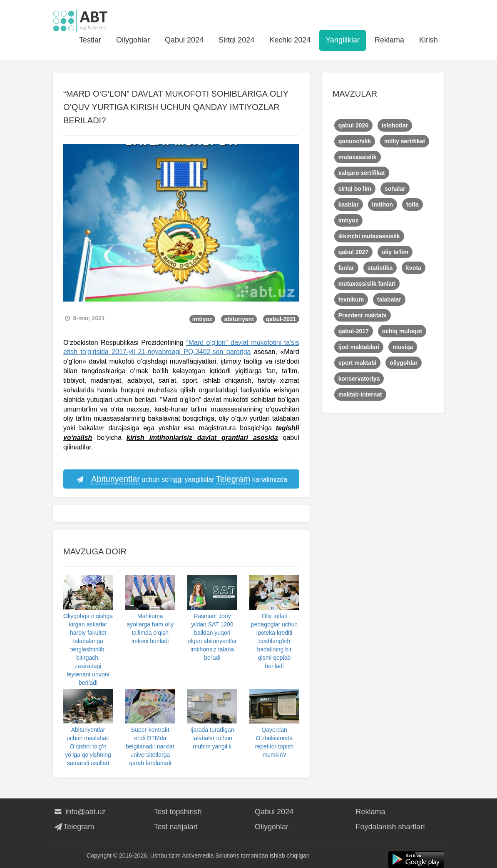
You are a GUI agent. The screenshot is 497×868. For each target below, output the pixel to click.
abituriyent (239, 319)
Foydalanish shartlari (390, 827)
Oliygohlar (133, 40)
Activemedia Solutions (211, 856)
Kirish (429, 40)
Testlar (90, 40)
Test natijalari (176, 827)
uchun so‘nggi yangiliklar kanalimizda (181, 479)
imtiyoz (202, 319)
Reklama (389, 40)
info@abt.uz (79, 812)
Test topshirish (178, 812)
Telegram (73, 827)
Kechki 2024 (290, 40)
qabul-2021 (281, 319)
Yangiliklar (343, 40)
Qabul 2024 (184, 40)
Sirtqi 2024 (236, 40)
